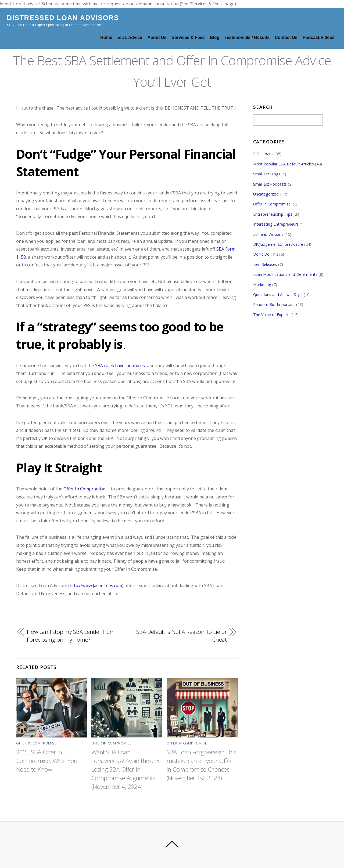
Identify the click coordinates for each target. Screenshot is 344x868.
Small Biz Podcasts (270, 184)
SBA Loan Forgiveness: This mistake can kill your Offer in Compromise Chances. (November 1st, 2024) (200, 769)
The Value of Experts (272, 315)
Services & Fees (188, 37)
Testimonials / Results (247, 37)
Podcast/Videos (319, 37)
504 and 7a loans (268, 234)
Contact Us (286, 37)
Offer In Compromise (85, 489)
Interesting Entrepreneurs (276, 224)
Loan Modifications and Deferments (285, 274)
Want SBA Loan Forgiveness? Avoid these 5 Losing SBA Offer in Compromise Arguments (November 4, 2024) (124, 769)
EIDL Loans (263, 154)
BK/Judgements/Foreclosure (278, 244)
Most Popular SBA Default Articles (284, 164)
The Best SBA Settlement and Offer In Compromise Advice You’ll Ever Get (172, 70)
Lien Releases (265, 264)
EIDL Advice (130, 37)
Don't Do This (266, 254)
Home (106, 37)
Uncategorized (266, 194)
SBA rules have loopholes (121, 366)
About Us (157, 37)
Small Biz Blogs (267, 174)
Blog (215, 37)
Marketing (262, 285)
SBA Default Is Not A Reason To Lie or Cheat (181, 636)
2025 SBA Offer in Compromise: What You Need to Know (48, 761)
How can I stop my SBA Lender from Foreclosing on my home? (71, 636)
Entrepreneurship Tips (273, 214)
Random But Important (274, 304)
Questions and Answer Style (278, 294)
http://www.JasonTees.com (96, 585)
